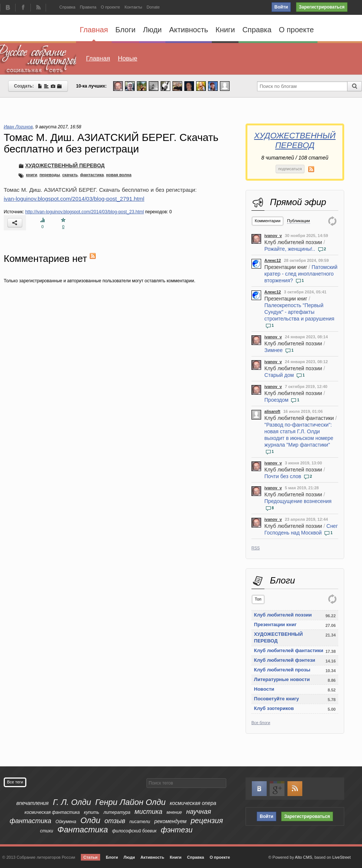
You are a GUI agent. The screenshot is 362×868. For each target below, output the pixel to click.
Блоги (125, 30)
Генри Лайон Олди (131, 802)
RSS (256, 548)
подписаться (290, 169)
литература (117, 812)
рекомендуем (170, 821)
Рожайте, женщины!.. (290, 249)
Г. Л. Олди (72, 802)
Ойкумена (66, 822)
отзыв (115, 821)
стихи (47, 831)
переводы (50, 175)
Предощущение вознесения (298, 501)
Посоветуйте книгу (277, 699)
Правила (88, 7)
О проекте (111, 7)
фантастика (92, 175)
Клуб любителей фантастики (299, 418)
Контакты (134, 7)
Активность (189, 30)
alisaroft (272, 411)
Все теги (15, 782)
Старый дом (279, 375)
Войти (281, 7)
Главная (94, 33)
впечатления (32, 803)
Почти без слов (283, 476)
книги (32, 175)
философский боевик (134, 831)
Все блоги (261, 723)
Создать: (38, 86)
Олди (90, 820)
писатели (140, 822)
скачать (70, 175)
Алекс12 (273, 260)
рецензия (207, 821)
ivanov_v (273, 236)
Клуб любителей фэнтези (285, 660)
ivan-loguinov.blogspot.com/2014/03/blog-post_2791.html (74, 199)
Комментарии (268, 221)
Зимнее (274, 350)
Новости (264, 689)
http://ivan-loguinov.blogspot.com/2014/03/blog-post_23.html (85, 212)
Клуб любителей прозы (282, 670)
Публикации (299, 221)
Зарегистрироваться (322, 7)
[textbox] (186, 783)
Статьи (90, 857)
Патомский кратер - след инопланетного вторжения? (301, 274)
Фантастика (83, 830)
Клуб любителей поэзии (293, 242)
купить (91, 812)
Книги (225, 30)
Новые (128, 58)
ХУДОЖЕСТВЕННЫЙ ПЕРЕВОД (295, 140)
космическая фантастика (52, 812)
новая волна (119, 175)
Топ (258, 599)
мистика (149, 812)
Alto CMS (303, 857)
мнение (174, 812)
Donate (153, 7)
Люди (152, 30)
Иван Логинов (18, 127)
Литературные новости (282, 679)
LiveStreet (342, 857)
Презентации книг (286, 267)
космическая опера (193, 803)
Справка (67, 7)
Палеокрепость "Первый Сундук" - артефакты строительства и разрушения (300, 312)
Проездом (277, 400)
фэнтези (177, 830)
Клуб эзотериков (274, 708)
